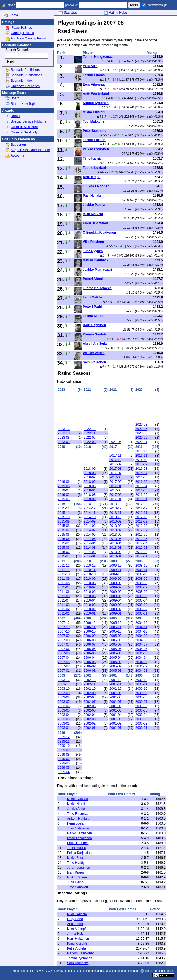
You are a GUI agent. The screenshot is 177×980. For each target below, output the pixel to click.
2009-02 (115, 609)
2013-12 (115, 508)
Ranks (15, 116)
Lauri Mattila (92, 297)
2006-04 (90, 658)
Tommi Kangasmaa (98, 57)
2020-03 (141, 433)
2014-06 (90, 535)
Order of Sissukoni (24, 127)
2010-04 (90, 600)
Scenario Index (22, 81)
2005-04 (115, 658)
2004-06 (141, 649)
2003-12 (64, 680)
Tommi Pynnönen (80, 958)
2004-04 (141, 658)
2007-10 (64, 631)
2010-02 (90, 609)
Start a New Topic (23, 104)
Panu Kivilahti (77, 944)
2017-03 (115, 490)
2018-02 (90, 499)
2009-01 (115, 613)
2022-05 (90, 438)
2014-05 (90, 539)
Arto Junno (75, 924)
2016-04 (141, 486)
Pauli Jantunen (78, 843)
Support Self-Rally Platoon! (30, 150)
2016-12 (141, 451)
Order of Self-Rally (24, 132)
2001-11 (115, 684)
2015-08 (64, 526)
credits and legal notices (160, 971)
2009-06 (115, 592)
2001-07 (115, 702)
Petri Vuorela (76, 948)
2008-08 (141, 583)
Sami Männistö (78, 963)
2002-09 (90, 693)
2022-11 (90, 433)
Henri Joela (75, 823)
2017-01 (115, 499)
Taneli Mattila (77, 848)
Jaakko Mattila (94, 205)
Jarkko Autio (76, 809)
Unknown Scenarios (25, 86)
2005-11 (115, 627)
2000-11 (141, 684)
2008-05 (141, 596)
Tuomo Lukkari (94, 168)
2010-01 (90, 613)
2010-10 (90, 574)
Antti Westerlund (96, 94)
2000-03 (141, 719)
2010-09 (90, 579)
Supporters (19, 145)
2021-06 (115, 442)
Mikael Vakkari (77, 799)
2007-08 (64, 640)
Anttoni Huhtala (78, 819)
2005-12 (115, 623)
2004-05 (141, 653)
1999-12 (64, 737)
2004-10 (141, 631)
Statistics (70, 13)
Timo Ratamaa (78, 814)
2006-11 (90, 627)
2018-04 (90, 490)
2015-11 (64, 513)
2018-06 (90, 482)
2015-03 (64, 548)
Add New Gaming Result (28, 38)
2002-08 (90, 697)
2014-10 (90, 517)
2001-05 (115, 710)
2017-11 (115, 456)
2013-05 (115, 539)
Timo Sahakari (77, 887)
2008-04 (141, 600)
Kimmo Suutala (95, 334)
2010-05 (90, 596)
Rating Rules (118, 13)
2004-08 (141, 640)
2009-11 (115, 570)
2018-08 (90, 473)
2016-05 (141, 482)
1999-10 (64, 746)
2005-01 (115, 671)
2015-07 (64, 530)
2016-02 (141, 495)
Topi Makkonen (94, 121)
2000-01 (141, 728)
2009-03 (115, 605)
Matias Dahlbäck (96, 260)
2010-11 (90, 570)
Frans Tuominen (95, 223)
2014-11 (90, 513)
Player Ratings (21, 28)
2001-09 (115, 693)
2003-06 (64, 706)
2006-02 (90, 666)
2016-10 (141, 460)
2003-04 (64, 715)
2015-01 (64, 556)
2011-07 (64, 587)
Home (14, 15)
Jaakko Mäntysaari (97, 270)
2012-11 (141, 513)
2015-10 (64, 517)
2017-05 (115, 482)
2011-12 (64, 566)
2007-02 (64, 666)
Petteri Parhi (92, 307)
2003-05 (64, 710)
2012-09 (141, 521)
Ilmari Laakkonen (79, 838)
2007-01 (64, 671)
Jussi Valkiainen (79, 828)
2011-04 (64, 600)
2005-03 (115, 662)
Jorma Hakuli (77, 934)
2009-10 (115, 574)
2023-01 (64, 442)
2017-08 (115, 469)
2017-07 (115, 473)
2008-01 (141, 613)
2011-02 (64, 609)
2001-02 (115, 723)
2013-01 (115, 556)
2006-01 (90, 671)
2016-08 (141, 469)
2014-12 (90, 508)
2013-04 (115, 543)
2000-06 (141, 706)
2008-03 (141, 605)
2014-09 (90, 521)
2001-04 (115, 715)
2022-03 (90, 442)
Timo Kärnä (92, 158)
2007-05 (64, 653)
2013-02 (115, 552)
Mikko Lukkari (94, 112)
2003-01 (64, 728)
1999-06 (64, 763)
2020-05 (141, 429)
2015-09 (64, 521)
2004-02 (141, 666)
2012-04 (141, 543)
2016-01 (141, 499)
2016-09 (141, 464)
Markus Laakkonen (81, 953)
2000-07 (141, 702)
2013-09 (115, 521)
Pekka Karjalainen (80, 853)
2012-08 (141, 526)
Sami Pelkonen (94, 362)
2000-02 (141, 723)
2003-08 (64, 697)
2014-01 (90, 556)
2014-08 (90, 526)
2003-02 (64, 723)
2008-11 (141, 570)
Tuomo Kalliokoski (97, 288)
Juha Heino (75, 882)
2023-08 (64, 438)
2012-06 (141, 535)
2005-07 (115, 645)
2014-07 (90, 530)
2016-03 (141, 490)
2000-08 (141, 697)
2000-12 (141, 680)
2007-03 (64, 662)
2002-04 (90, 715)
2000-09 (141, 693)
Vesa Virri (90, 66)
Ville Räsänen (93, 242)
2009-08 (115, 583)
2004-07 (141, 645)
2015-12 (64, 508)
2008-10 (141, 574)
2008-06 (141, 592)
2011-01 (64, 613)
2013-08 (115, 526)
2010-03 (90, 605)
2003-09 (64, 693)
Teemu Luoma (94, 75)
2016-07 (141, 473)
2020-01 (141, 442)
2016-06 (141, 477)
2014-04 (90, 543)
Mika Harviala (77, 914)
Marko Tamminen (80, 833)
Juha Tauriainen (79, 868)
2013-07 (115, 530)
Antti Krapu (92, 177)
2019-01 (64, 499)
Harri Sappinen (94, 325)
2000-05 (141, 710)
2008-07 (141, 587)
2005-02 (115, 666)
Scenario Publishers (25, 70)
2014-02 (90, 552)
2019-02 (64, 495)
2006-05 (90, 653)
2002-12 (90, 680)
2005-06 (115, 649)
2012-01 (141, 556)
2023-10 (64, 433)
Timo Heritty (76, 863)
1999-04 (64, 772)
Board (15, 98)
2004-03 (141, 662)
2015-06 (64, 535)
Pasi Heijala (92, 196)
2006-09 (90, 636)
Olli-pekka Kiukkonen (99, 233)
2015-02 (64, 552)
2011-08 (64, 583)
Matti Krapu (75, 872)
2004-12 (141, 623)
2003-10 (64, 689)
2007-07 (64, 645)
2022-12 (90, 429)
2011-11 (64, 570)
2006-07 (90, 645)
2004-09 (141, 636)
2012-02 (141, 552)
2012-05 (141, 539)
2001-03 (115, 719)
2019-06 (64, 482)
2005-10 (115, 631)
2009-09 (115, 579)
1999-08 (64, 755)
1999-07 (64, 759)
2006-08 (90, 640)
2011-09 (64, 579)
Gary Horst (75, 919)
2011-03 (64, 605)
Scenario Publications (26, 75)
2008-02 (141, 609)
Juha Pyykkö (93, 251)
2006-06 (90, 649)
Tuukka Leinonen (96, 186)
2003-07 (64, 702)
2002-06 (90, 706)
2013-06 (115, 535)
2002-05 (90, 710)
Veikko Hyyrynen (96, 149)
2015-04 (64, 543)
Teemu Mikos (93, 316)
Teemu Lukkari (94, 140)
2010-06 (90, 592)
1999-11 (64, 741)
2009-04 (115, 600)
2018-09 (90, 469)
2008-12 (141, 566)
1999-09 (64, 750)
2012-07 (141, 530)
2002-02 (90, 723)
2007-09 (64, 636)
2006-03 (90, 662)
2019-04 (64, 490)
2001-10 (115, 689)
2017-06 (115, 477)
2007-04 (64, 658)
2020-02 (141, 438)
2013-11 (115, 513)
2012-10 (141, 517)
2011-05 (64, 596)
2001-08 (115, 697)
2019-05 (64, 486)
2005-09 (115, 636)
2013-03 (115, 548)
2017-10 (115, 460)
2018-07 (90, 477)
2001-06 (115, 706)
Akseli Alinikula (95, 344)
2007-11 (64, 627)
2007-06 (64, 649)
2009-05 (115, 596)
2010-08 (90, 583)
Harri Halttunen (78, 939)
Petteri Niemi (93, 279)
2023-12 (64, 429)
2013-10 (115, 517)
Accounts (17, 155)
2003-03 (64, 719)
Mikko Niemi (76, 804)
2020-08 (141, 425)
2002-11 (90, 684)
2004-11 (141, 627)
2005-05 (115, 653)
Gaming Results (22, 33)
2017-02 (115, 495)
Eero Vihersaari (95, 84)
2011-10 (64, 574)
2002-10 (90, 689)
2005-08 (115, 640)
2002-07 (90, 702)
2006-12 (90, 623)
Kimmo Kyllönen (96, 103)
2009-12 (115, 566)
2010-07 (90, 587)
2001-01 (115, 728)
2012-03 (141, 548)
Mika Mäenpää (78, 929)
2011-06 (64, 592)
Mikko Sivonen (78, 858)
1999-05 (64, 768)
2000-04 (141, 715)
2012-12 (141, 508)
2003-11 (64, 684)
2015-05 (64, 539)
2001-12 (115, 680)
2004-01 (141, 671)
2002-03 (90, 719)
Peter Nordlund (95, 131)
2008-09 (141, 579)
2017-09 (115, 464)
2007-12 (64, 623)
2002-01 (90, 728)
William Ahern (94, 353)
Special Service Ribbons (28, 121)
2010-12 (90, 566)
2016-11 (141, 456)
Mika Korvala (93, 214)
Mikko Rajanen (78, 877)
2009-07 (115, 587)
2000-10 (141, 689)
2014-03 (90, 548)
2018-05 (90, 486)
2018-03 (90, 495)
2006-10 (90, 631)
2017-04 (115, 486)
